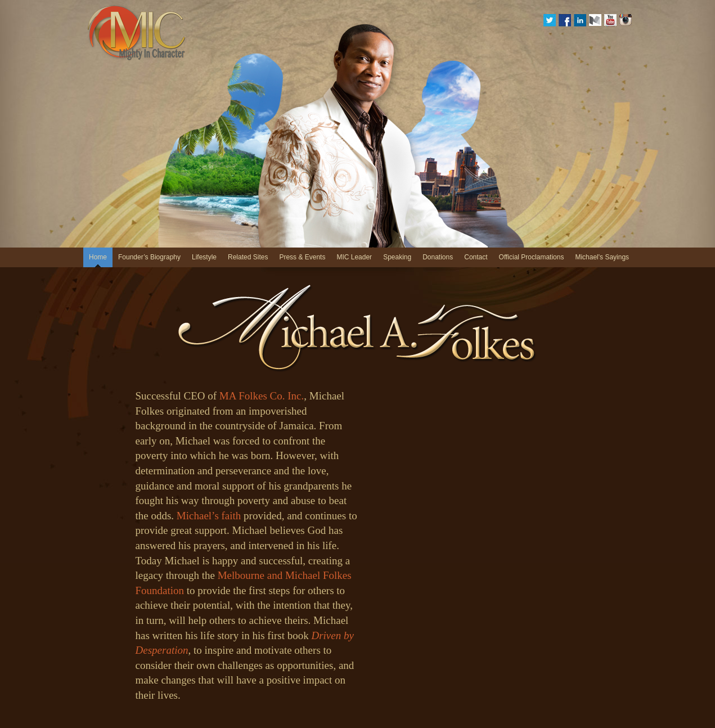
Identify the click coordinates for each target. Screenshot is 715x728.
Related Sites (248, 257)
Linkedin (580, 20)
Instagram (626, 20)
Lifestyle (204, 257)
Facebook (565, 20)
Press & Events (302, 257)
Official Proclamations (532, 257)
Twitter (550, 20)
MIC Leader (354, 257)
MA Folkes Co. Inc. (262, 396)
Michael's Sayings (602, 257)
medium (595, 20)
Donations (438, 257)
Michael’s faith (209, 516)
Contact (476, 257)
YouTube (610, 20)
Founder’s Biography (149, 257)
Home (98, 257)
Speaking (397, 257)
